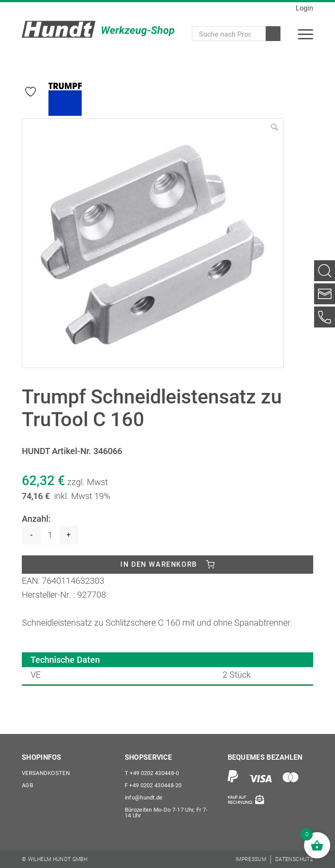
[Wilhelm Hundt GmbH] (98, 29)
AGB (27, 785)
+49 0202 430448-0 (152, 773)
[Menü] (306, 34)
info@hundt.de (144, 797)
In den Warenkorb (159, 564)
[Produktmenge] (50, 535)
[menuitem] (306, 34)
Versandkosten (46, 773)
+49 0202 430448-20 (153, 785)
